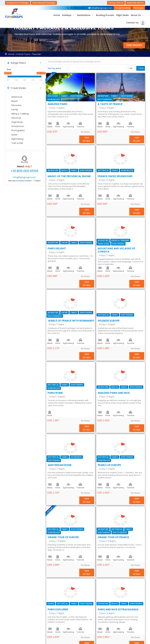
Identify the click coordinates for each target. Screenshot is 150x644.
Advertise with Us (135, 3)
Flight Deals (122, 15)
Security (85, 612)
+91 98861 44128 (76, 8)
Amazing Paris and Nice (93, 371)
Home (57, 15)
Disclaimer (86, 623)
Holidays (68, 15)
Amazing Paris (87, 76)
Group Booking (123, 8)
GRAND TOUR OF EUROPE (93, 469)
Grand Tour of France (93, 502)
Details (137, 93)
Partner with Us (116, 3)
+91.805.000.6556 (24, 171)
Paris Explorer (87, 535)
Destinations (85, 15)
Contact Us (132, 23)
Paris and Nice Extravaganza (98, 567)
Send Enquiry (134, 45)
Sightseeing (98, 102)
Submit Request (61, 620)
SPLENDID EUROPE (88, 305)
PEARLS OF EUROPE (89, 436)
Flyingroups (15, 13)
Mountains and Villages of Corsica (102, 240)
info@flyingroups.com (100, 8)
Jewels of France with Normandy (101, 273)
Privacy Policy (88, 620)
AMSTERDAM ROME (89, 404)
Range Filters (16, 63)
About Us (138, 15)
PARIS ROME (85, 338)
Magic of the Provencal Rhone (99, 142)
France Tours (23, 54)
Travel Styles (16, 88)
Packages (139, 8)
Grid (141, 68)
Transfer (110, 102)
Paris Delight (86, 207)
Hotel (87, 102)
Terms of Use (88, 616)
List (130, 68)
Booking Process (105, 15)
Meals (80, 102)
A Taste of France (90, 109)
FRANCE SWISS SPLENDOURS (95, 174)
